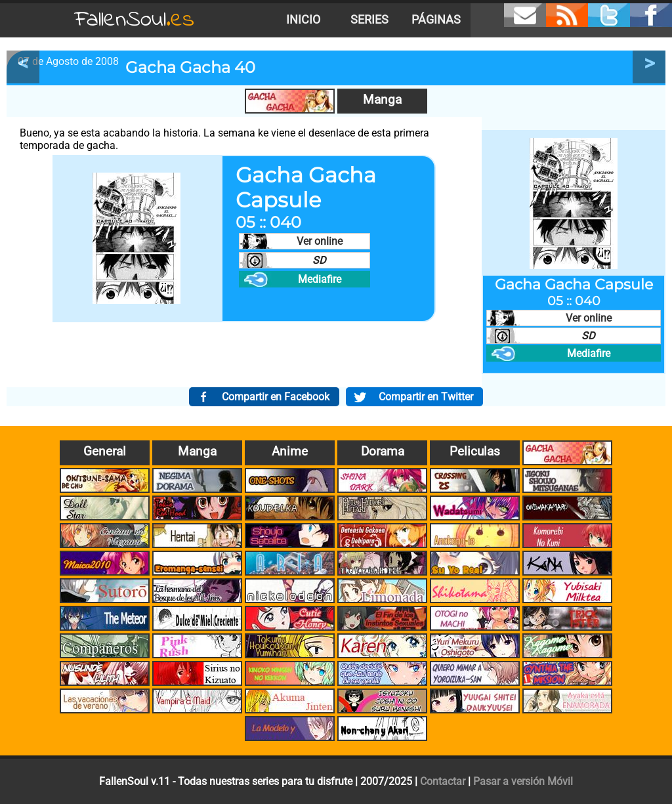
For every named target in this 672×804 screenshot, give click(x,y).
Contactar (443, 781)
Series (369, 20)
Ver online (320, 241)
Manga (382, 99)
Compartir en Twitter (426, 397)
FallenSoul (135, 20)
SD (319, 260)
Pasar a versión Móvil (523, 781)
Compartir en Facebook (276, 397)
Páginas (436, 20)
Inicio (303, 20)
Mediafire (320, 279)
